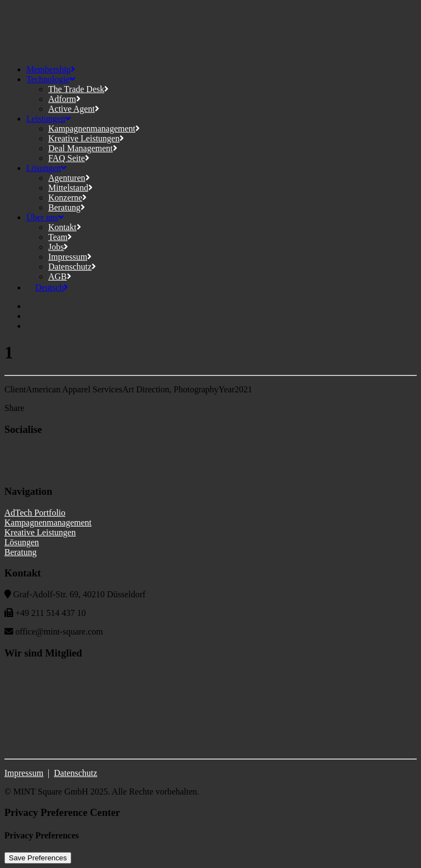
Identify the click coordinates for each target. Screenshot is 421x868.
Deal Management (83, 148)
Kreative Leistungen (86, 138)
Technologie (51, 79)
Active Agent (74, 109)
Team (60, 237)
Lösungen (46, 168)
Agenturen (69, 178)
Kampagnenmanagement (94, 129)
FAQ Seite (69, 158)
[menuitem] (47, 287)
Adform (64, 99)
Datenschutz (72, 267)
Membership (51, 69)
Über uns (45, 217)
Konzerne (67, 198)
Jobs (58, 247)
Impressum (70, 257)
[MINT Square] (210, 30)
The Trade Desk (78, 89)
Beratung (67, 207)
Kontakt (65, 227)
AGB (60, 276)
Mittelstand (70, 188)
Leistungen (49, 119)
